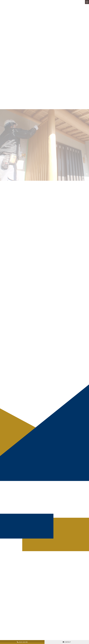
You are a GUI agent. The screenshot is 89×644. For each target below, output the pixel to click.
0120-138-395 (23, 642)
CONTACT (68, 642)
